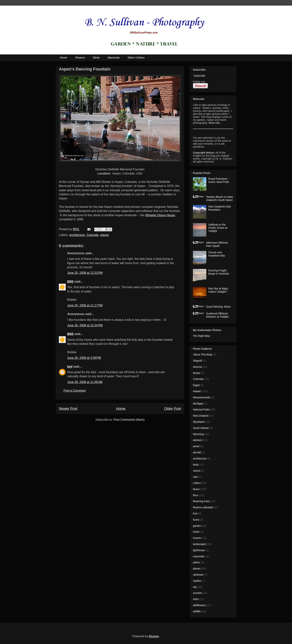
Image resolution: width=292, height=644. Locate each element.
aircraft (197, 452)
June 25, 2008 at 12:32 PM (85, 273)
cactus (197, 471)
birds (196, 465)
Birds (96, 58)
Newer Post (68, 408)
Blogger (154, 636)
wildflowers (199, 605)
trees (196, 599)
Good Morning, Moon (218, 307)
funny (196, 520)
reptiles (197, 581)
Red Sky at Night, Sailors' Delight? (219, 290)
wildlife (197, 611)
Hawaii (197, 391)
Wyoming (198, 434)
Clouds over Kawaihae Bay (217, 254)
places (104, 235)
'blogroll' (198, 361)
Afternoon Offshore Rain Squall (217, 244)
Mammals (114, 58)
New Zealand (201, 416)
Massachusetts (202, 397)
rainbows (198, 575)
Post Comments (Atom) (129, 420)
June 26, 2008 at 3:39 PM (84, 358)
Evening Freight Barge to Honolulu (219, 272)
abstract (198, 440)
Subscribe (199, 76)
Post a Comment (75, 391)
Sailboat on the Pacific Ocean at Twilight (218, 228)
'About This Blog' (203, 355)
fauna (196, 489)
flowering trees (201, 501)
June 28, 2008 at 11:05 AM (85, 382)
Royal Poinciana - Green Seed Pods (219, 180)
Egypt (196, 385)
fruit (195, 514)
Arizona (197, 367)
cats (195, 477)
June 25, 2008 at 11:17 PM (85, 305)
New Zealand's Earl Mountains (220, 208)
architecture (77, 235)
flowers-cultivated (203, 507)
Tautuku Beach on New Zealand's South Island (220, 198)
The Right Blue (202, 336)
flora (195, 495)
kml (70, 367)
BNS (70, 282)
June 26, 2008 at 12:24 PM (85, 325)
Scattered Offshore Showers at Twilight (217, 315)
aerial (196, 446)
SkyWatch (199, 422)
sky (195, 587)
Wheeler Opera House (160, 215)
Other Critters (136, 58)
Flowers (80, 58)
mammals (199, 556)
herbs (196, 532)
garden (197, 526)
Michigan (198, 404)
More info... (215, 123)
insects (197, 538)
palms (196, 562)
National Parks (201, 410)
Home (64, 58)
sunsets (197, 593)
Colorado (93, 235)
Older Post (173, 408)
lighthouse (199, 550)
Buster (197, 373)
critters (197, 483)
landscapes (200, 544)
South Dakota (201, 428)
